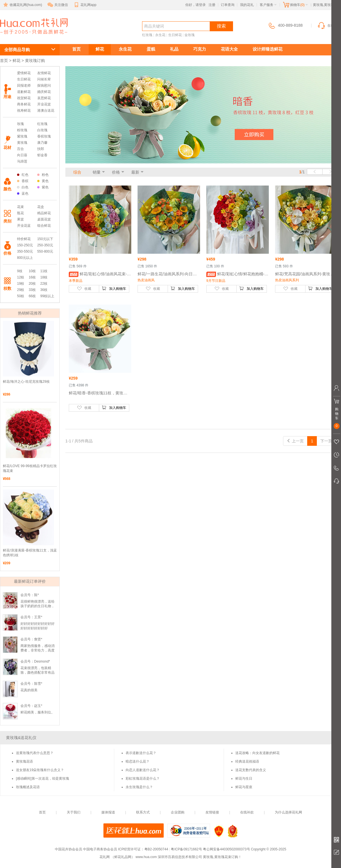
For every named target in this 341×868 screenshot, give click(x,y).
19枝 (21, 284)
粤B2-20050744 (156, 849)
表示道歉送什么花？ (141, 753)
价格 (116, 172)
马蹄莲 (22, 161)
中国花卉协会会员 (68, 849)
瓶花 (20, 213)
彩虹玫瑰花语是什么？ (143, 779)
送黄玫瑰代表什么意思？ (35, 753)
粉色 (43, 175)
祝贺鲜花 (24, 98)
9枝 (20, 271)
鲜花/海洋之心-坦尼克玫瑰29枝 (26, 382)
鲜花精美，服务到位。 (38, 712)
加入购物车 (114, 288)
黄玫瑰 (22, 143)
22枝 (44, 284)
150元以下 (45, 239)
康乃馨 (42, 143)
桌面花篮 (44, 219)
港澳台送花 (46, 111)
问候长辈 (44, 79)
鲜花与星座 (244, 787)
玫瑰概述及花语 (28, 787)
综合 (77, 172)
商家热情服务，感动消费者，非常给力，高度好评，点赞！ (38, 650)
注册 (212, 5)
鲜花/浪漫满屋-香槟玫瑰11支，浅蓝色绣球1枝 (30, 553)
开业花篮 (44, 104)
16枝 (32, 277)
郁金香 (42, 155)
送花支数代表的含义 (251, 770)
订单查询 (228, 5)
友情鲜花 (44, 73)
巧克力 (200, 49)
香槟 (23, 181)
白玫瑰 (42, 130)
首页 (76, 49)
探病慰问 (44, 86)
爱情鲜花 (24, 73)
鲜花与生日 (244, 779)
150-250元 (25, 245)
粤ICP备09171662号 (186, 849)
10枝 (32, 271)
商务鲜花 (24, 104)
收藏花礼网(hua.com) (22, 5)
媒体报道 (108, 812)
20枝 (32, 284)
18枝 (44, 277)
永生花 (160, 35)
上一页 (295, 441)
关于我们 (74, 812)
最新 (135, 172)
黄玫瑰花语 (24, 761)
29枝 (21, 290)
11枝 (44, 271)
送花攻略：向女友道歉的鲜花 (257, 753)
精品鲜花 (44, 213)
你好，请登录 (196, 5)
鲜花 (100, 49)
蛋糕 (151, 49)
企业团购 (178, 812)
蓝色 (23, 193)
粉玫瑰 (22, 130)
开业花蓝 (24, 226)
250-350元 (45, 245)
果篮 (20, 219)
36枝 (44, 290)
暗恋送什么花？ (138, 761)
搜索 (221, 26)
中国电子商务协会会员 (100, 849)
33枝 (32, 290)
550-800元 (45, 251)
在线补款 (247, 812)
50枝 (21, 296)
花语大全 (229, 49)
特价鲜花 (24, 239)
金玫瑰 (190, 35)
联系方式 (143, 812)
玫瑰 (20, 124)
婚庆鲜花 (44, 92)
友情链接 (212, 812)
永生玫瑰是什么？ (139, 787)
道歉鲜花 (24, 92)
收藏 (84, 288)
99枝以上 (47, 296)
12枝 (21, 277)
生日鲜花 (175, 35)
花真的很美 (29, 690)
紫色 (43, 187)
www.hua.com (146, 857)
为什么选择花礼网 (288, 812)
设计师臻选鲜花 (268, 49)
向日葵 (22, 155)
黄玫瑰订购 (26, 36)
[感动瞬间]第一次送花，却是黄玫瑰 (42, 779)
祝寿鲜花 (24, 111)
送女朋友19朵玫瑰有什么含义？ (40, 770)
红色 (23, 175)
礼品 (174, 49)
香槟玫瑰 (44, 136)
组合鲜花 (44, 226)
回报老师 (24, 86)
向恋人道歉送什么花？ (143, 770)
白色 (23, 187)
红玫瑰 (147, 35)
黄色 (43, 181)
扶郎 (41, 149)
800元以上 (25, 258)
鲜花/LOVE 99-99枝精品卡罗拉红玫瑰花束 (30, 468)
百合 (20, 149)
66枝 (32, 296)
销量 (97, 172)
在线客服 (329, 26)
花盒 (41, 207)
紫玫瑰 (22, 136)
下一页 (329, 441)
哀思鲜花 (44, 98)
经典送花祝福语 (247, 761)
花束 (20, 207)
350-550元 (25, 251)
